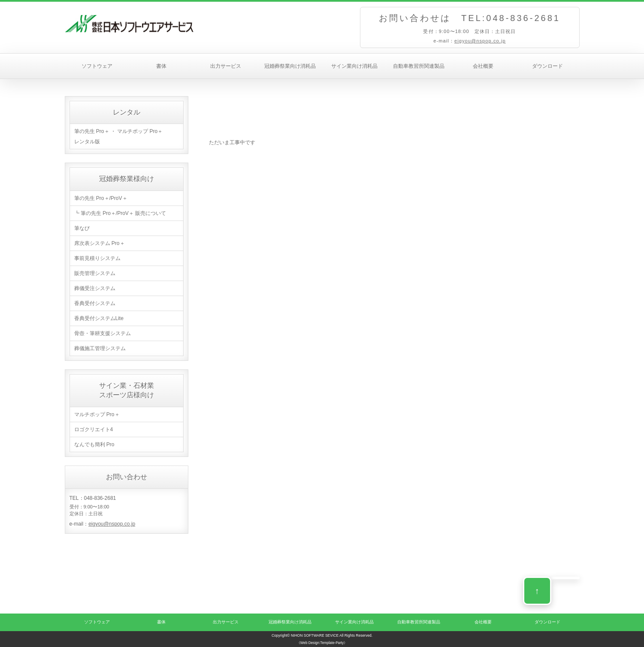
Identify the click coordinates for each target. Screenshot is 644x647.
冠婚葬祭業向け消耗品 (290, 66)
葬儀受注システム (95, 288)
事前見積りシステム (97, 258)
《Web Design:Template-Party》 (322, 643)
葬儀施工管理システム (100, 348)
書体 (161, 66)
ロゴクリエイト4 (94, 429)
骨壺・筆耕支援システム (103, 333)
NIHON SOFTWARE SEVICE (315, 635)
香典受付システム (95, 303)
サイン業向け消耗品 (354, 66)
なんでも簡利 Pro (94, 444)
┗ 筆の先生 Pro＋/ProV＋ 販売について (120, 213)
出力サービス (226, 66)
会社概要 (483, 66)
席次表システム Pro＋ (100, 243)
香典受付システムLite (99, 318)
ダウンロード (547, 66)
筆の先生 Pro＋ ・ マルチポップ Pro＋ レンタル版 (119, 136)
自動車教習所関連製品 (419, 66)
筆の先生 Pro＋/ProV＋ (101, 198)
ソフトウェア (97, 66)
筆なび (82, 228)
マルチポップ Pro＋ (97, 414)
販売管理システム (95, 273)
